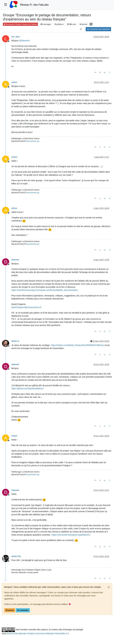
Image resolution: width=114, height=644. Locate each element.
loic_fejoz (16, 37)
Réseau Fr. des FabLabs (34, 5)
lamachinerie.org (33, 141)
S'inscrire (10, 610)
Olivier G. (15, 341)
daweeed (15, 260)
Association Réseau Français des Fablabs (20, 24)
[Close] (109, 587)
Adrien (14, 82)
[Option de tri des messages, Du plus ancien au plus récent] (81, 29)
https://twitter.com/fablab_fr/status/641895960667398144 (77, 345)
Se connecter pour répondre (98, 29)
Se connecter (23, 610)
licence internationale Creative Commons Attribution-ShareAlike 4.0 (38, 633)
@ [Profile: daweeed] (24, 41)
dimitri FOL (16, 556)
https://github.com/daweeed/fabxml (27, 389)
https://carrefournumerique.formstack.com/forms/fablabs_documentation (45, 290)
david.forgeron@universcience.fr (26, 307)
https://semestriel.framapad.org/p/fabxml (70, 535)
